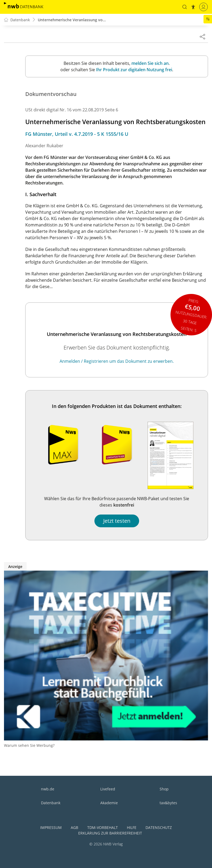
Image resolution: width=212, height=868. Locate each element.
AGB (74, 827)
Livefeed (108, 789)
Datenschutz (159, 827)
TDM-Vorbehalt (103, 827)
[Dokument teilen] (202, 36)
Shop (164, 789)
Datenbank (51, 803)
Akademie (109, 803)
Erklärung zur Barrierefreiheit (110, 833)
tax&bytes (168, 803)
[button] (185, 7)
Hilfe (132, 827)
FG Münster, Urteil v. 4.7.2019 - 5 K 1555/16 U (77, 134)
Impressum (51, 827)
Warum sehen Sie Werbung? (29, 745)
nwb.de (48, 789)
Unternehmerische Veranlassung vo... (72, 20)
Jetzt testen (117, 521)
